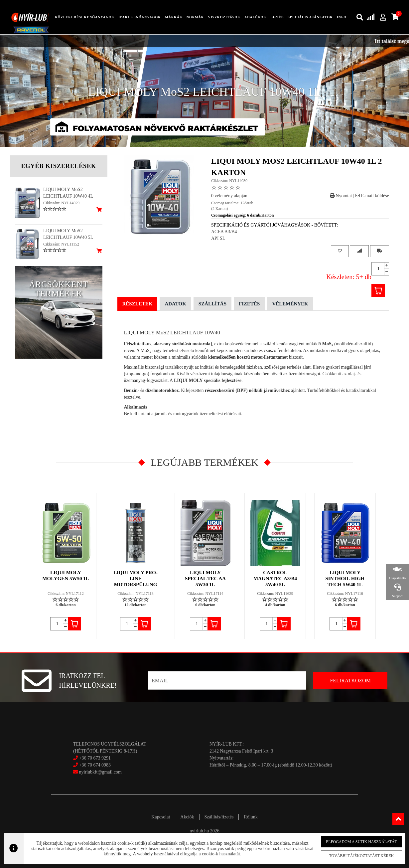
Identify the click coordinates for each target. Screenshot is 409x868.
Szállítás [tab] (212, 304)
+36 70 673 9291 (95, 758)
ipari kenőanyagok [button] (140, 17)
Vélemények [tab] (290, 304)
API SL (218, 238)
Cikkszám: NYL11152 (61, 244)
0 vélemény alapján (229, 196)
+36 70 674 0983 (95, 765)
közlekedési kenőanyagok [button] (85, 17)
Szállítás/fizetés (219, 817)
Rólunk (251, 817)
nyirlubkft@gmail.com (97, 772)
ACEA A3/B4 (224, 232)
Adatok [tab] (175, 304)
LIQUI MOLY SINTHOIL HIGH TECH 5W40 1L (345, 579)
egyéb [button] (277, 17)
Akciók (187, 817)
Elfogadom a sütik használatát (359, 842)
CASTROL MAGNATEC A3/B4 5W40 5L (275, 579)
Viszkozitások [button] (224, 17)
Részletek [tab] (137, 304)
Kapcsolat (161, 817)
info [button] (342, 17)
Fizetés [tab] (249, 304)
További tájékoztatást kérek (359, 856)
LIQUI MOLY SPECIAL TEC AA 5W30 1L (205, 579)
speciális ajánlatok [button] (310, 17)
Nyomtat (341, 196)
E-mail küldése (372, 196)
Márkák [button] (174, 17)
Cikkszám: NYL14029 (61, 203)
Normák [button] (195, 17)
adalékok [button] (255, 17)
